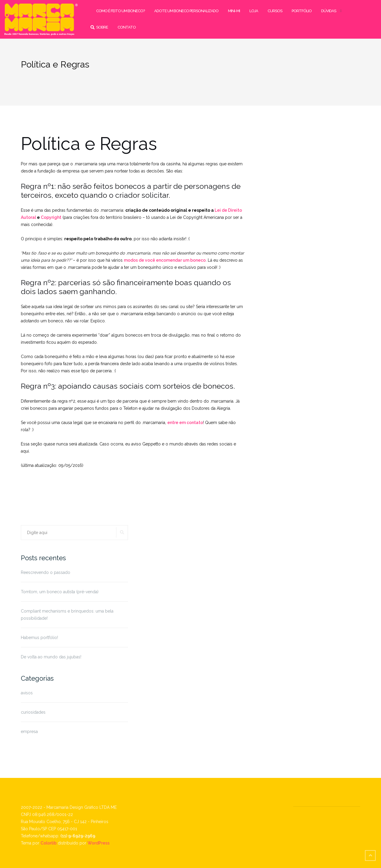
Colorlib (49, 843)
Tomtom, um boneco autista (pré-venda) (60, 592)
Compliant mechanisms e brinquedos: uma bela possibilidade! (67, 615)
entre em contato (185, 423)
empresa (29, 732)
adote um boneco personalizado (186, 11)
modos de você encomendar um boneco (165, 260)
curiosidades (33, 712)
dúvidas (329, 11)
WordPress (99, 843)
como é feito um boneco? (120, 11)
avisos (27, 693)
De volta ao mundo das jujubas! (51, 657)
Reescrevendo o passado (46, 572)
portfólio (302, 11)
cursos (275, 11)
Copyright (51, 217)
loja (254, 11)
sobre (102, 27)
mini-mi (234, 11)
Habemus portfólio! (39, 638)
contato (127, 27)
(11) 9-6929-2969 (78, 836)
